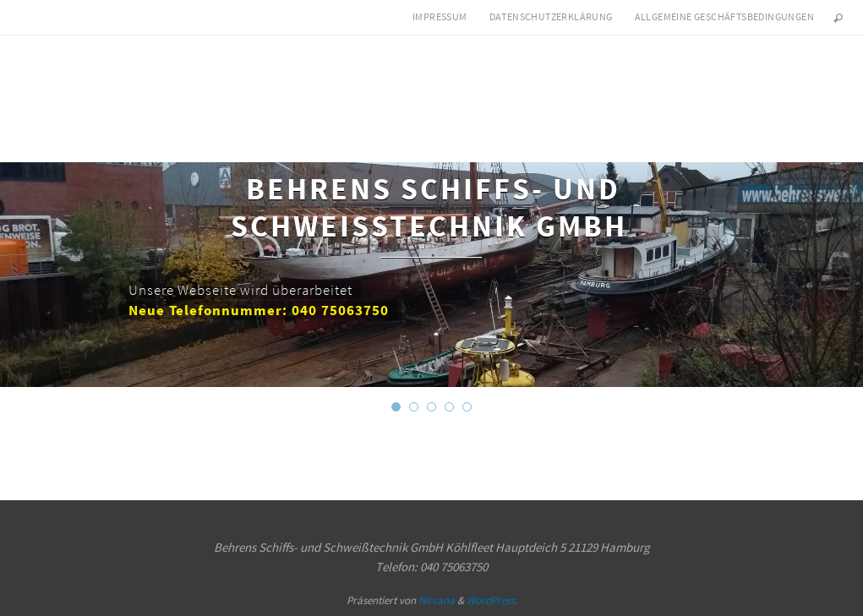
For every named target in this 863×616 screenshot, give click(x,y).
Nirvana (437, 600)
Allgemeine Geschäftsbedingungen (724, 16)
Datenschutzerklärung (551, 16)
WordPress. (492, 600)
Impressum (440, 16)
